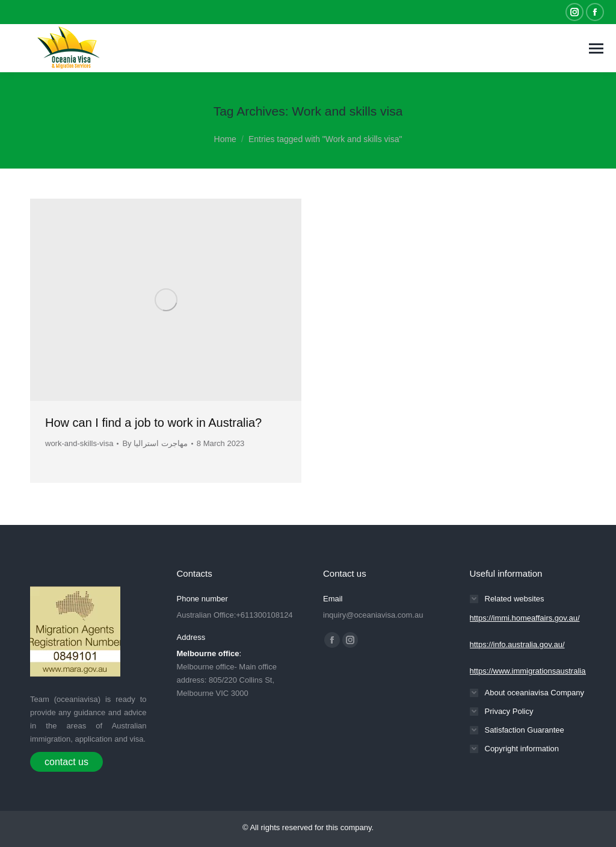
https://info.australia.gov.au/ (517, 644)
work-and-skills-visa (79, 443)
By (155, 443)
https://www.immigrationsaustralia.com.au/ (543, 671)
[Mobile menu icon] (596, 48)
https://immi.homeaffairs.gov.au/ (525, 618)
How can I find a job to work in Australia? (153, 423)
